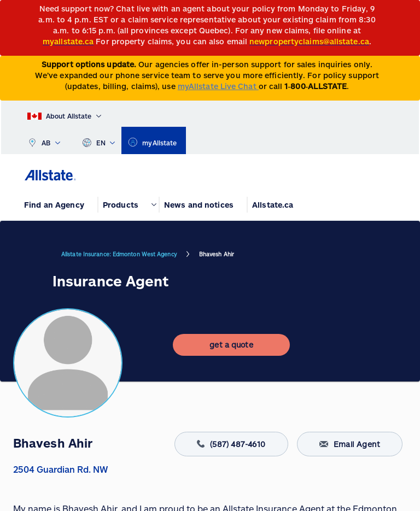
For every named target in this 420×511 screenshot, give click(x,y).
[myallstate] (153, 140)
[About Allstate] (64, 114)
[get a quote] (231, 345)
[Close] (409, 12)
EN (99, 140)
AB (44, 140)
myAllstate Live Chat (218, 86)
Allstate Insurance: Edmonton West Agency (119, 254)
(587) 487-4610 (231, 444)
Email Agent (350, 444)
